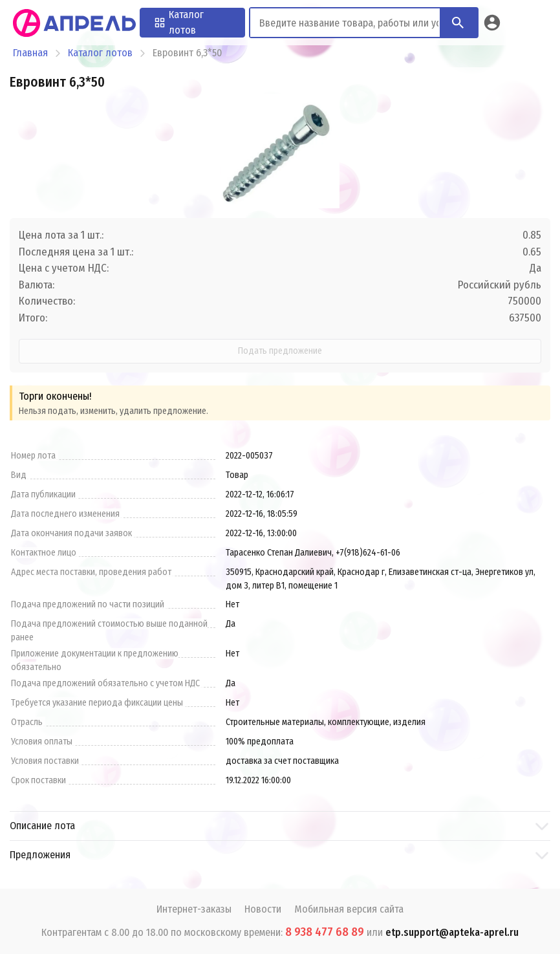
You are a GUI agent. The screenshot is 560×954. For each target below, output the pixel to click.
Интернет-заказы (194, 909)
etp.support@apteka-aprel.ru (452, 932)
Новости (263, 909)
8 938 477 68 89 (325, 932)
